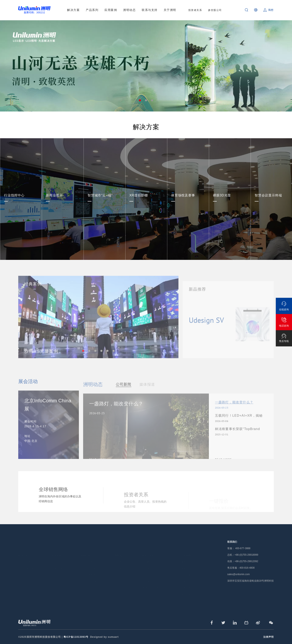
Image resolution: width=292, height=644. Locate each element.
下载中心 (147, 569)
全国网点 (147, 556)
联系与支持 (150, 10)
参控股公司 (215, 10)
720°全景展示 (189, 608)
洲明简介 (186, 556)
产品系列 (92, 10)
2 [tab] (146, 100)
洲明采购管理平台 (153, 582)
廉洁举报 (186, 589)
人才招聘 (186, 569)
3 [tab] (152, 100)
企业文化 (186, 576)
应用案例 (111, 10)
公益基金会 (187, 602)
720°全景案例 (88, 576)
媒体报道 (119, 563)
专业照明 (57, 563)
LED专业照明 (26, 563)
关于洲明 (170, 10)
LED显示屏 (25, 556)
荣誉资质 (186, 582)
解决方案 (73, 10)
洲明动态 (129, 10)
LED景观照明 (88, 563)
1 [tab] (140, 100)
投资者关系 (195, 10)
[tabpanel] (146, 66)
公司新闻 (119, 556)
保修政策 (147, 563)
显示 (54, 556)
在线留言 (186, 595)
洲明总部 (186, 563)
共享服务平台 (150, 576)
